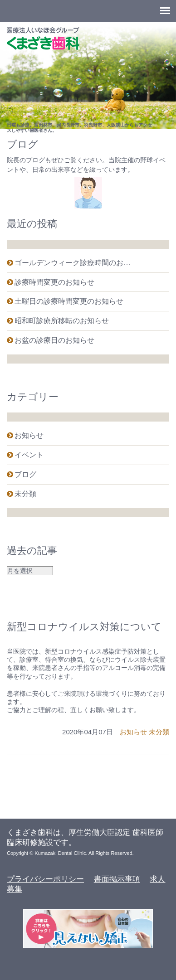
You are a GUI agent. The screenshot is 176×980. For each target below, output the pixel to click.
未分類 (25, 494)
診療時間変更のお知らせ (54, 282)
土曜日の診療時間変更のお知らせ (69, 301)
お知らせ (29, 435)
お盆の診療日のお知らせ (54, 340)
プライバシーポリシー (45, 879)
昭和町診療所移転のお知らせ (62, 321)
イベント (29, 455)
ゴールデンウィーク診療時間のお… (73, 263)
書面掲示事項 (117, 879)
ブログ (25, 474)
